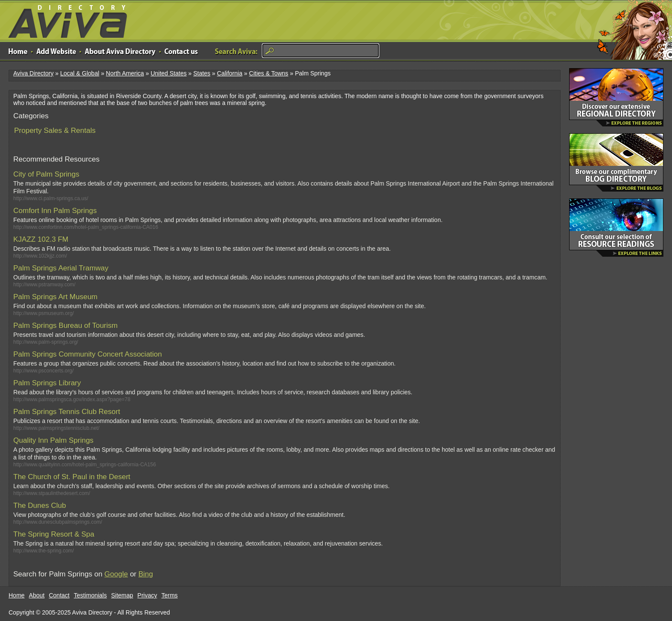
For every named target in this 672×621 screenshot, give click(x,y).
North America (125, 73)
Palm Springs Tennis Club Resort (67, 412)
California (229, 73)
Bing (146, 574)
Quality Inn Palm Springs (53, 440)
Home (16, 595)
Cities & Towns (269, 73)
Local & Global (79, 73)
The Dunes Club (40, 505)
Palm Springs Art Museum (55, 297)
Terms (170, 595)
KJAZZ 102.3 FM (41, 239)
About (37, 595)
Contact (59, 595)
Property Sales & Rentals (55, 130)
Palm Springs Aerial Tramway (61, 268)
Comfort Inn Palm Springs (55, 211)
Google (116, 574)
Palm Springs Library (47, 383)
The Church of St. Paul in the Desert (72, 477)
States (202, 73)
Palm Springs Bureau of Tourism (65, 325)
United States (168, 73)
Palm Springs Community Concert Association (88, 354)
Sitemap (122, 595)
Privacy (147, 595)
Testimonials (90, 595)
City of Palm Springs (46, 174)
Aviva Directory (64, 19)
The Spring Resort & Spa (54, 534)
